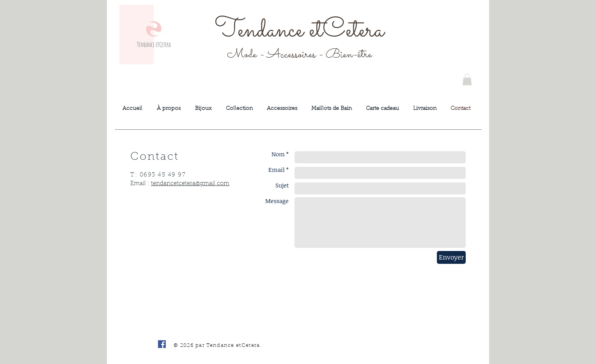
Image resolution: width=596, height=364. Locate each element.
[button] (467, 80)
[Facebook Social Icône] (162, 344)
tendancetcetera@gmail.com (190, 184)
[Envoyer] (451, 257)
